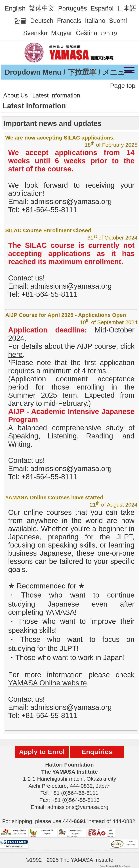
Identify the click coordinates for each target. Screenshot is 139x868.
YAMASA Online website (48, 683)
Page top (123, 86)
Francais (69, 21)
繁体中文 (42, 8)
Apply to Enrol (42, 752)
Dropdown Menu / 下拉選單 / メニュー (68, 72)
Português (73, 8)
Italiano (95, 21)
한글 (20, 21)
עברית (109, 33)
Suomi (118, 21)
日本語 (127, 8)
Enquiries (97, 752)
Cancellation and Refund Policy (115, 866)
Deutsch (42, 21)
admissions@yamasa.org (78, 807)
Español (102, 8)
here (15, 354)
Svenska (35, 33)
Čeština (87, 33)
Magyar (62, 33)
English (15, 8)
